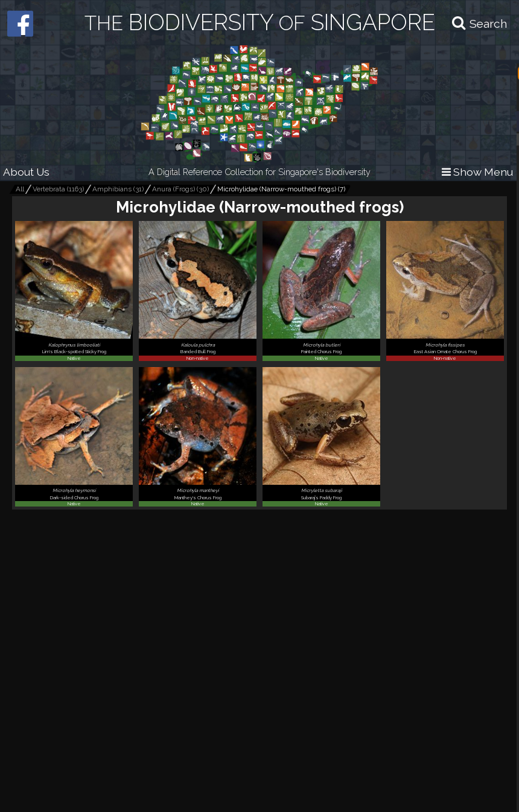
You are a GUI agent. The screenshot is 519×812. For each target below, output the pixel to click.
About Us (26, 172)
